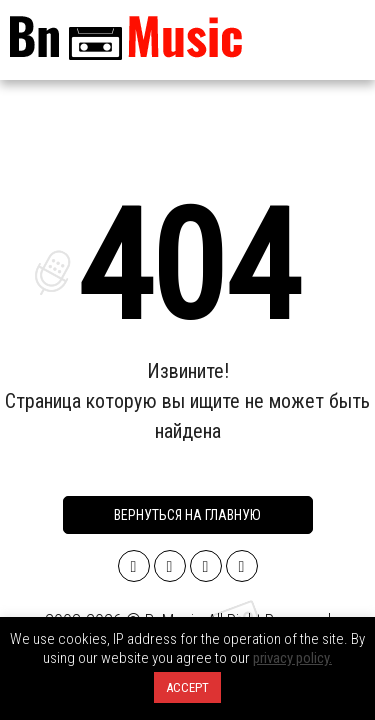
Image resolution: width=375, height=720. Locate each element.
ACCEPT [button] (187, 687)
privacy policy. (292, 658)
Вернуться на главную (187, 515)
